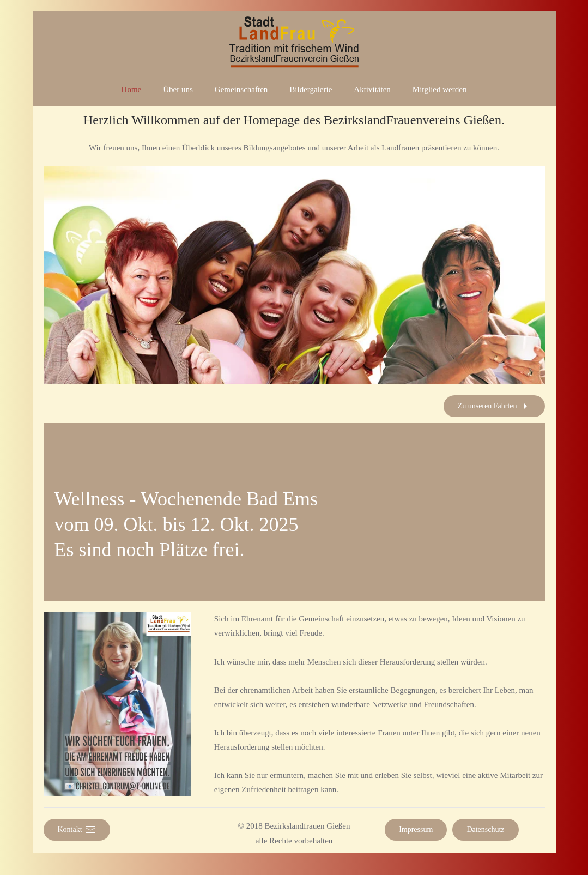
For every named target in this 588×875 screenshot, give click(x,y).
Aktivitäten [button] (372, 89)
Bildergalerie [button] (311, 89)
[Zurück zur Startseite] (294, 42)
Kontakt (77, 830)
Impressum (416, 829)
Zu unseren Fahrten (494, 406)
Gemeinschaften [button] (241, 89)
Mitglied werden (440, 89)
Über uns (178, 89)
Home (132, 89)
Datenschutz (485, 829)
